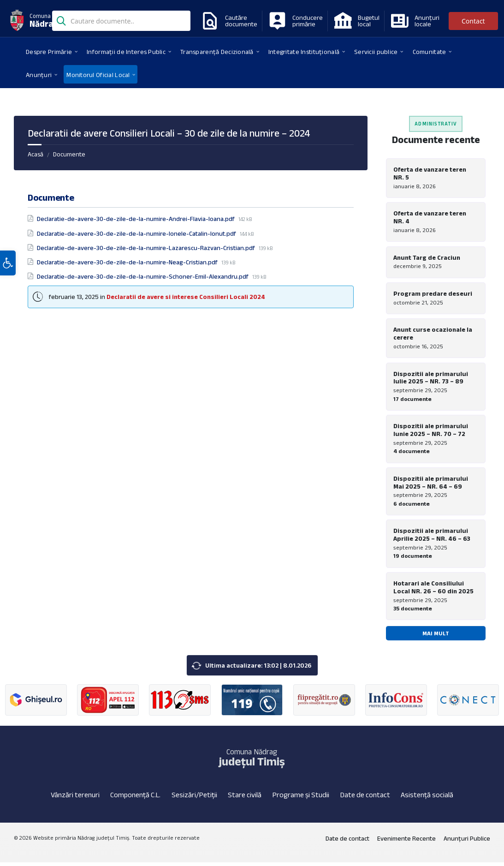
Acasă (36, 154)
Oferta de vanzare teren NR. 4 (430, 218)
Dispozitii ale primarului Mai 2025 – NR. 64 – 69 (431, 485)
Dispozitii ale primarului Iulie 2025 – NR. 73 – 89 (431, 379)
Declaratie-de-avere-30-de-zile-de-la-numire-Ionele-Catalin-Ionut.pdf (137, 233)
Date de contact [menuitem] (347, 842)
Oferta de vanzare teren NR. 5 (430, 173)
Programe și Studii (301, 798)
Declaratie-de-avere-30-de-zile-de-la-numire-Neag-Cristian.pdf (128, 262)
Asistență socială (427, 798)
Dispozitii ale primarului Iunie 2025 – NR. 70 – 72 (431, 432)
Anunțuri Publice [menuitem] (467, 842)
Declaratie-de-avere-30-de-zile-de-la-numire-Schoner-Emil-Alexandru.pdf (143, 276)
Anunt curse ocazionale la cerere (433, 335)
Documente (69, 154)
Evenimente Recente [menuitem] (406, 842)
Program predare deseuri (433, 294)
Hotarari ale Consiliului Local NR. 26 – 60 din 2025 (433, 590)
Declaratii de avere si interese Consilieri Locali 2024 (186, 297)
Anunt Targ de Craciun (427, 258)
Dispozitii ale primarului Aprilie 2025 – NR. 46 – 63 (432, 537)
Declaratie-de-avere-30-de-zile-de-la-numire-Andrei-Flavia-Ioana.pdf (136, 219)
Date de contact (365, 798)
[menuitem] (49, 51)
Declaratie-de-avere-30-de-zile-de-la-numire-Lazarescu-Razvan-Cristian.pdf (147, 248)
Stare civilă (245, 798)
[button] (8, 269)
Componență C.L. (135, 798)
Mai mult (436, 636)
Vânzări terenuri (75, 798)
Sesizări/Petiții (194, 798)
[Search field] (121, 22)
